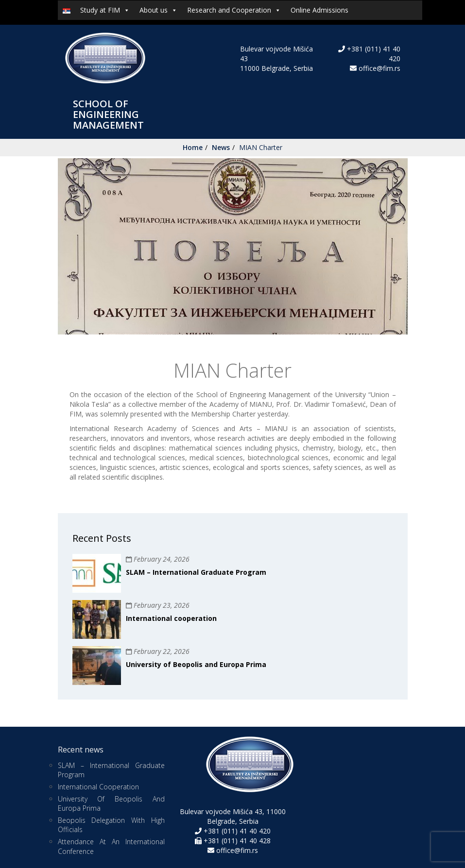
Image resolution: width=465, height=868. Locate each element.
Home (193, 147)
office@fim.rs (379, 68)
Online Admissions (319, 10)
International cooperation (171, 618)
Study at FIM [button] (105, 10)
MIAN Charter (261, 147)
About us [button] (158, 10)
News (221, 147)
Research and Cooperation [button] (234, 10)
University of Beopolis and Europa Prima (196, 664)
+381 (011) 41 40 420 (236, 831)
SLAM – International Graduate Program (196, 572)
